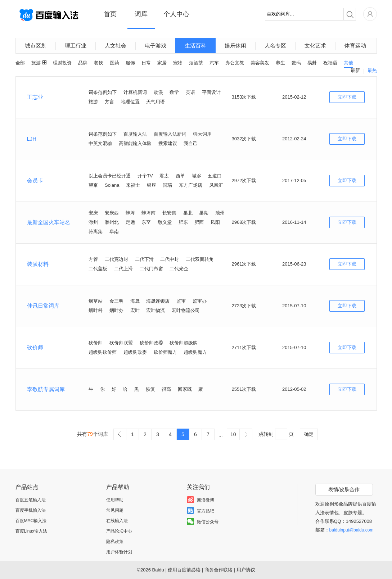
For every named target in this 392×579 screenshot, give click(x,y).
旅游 (36, 63)
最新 (355, 70)
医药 (114, 63)
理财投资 (62, 63)
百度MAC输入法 (31, 521)
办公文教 (235, 63)
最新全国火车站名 (49, 222)
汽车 (214, 63)
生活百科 (195, 46)
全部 (20, 63)
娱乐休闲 (235, 46)
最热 (372, 70)
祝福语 (330, 63)
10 (233, 434)
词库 (141, 14)
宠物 (178, 63)
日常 (146, 63)
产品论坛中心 (119, 531)
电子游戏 (156, 46)
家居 (162, 63)
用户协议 (246, 570)
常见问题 (115, 510)
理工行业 (76, 46)
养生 (280, 63)
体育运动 (355, 46)
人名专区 (275, 46)
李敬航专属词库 (46, 389)
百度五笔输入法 (31, 500)
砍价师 (35, 347)
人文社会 (116, 46)
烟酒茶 (196, 63)
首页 (110, 14)
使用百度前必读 (184, 570)
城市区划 (36, 46)
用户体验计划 (119, 552)
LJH (32, 139)
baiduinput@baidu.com (352, 530)
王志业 (35, 97)
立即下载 (347, 97)
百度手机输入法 (31, 510)
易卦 (312, 63)
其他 (348, 63)
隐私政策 (115, 542)
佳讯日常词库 (43, 306)
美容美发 (260, 63)
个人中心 (176, 14)
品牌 (83, 63)
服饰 (130, 63)
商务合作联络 (218, 570)
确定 (309, 434)
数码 (296, 63)
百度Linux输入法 (31, 531)
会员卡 (35, 180)
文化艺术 (315, 46)
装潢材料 (38, 264)
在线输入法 (117, 521)
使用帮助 (115, 500)
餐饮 (99, 63)
